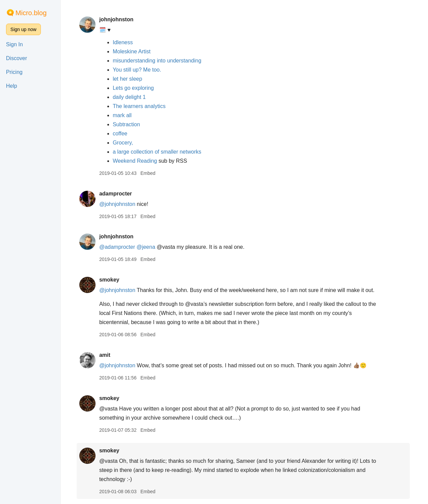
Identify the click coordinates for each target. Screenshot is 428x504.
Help (12, 86)
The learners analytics (140, 106)
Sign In (15, 44)
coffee (121, 134)
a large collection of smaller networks (158, 152)
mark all (123, 115)
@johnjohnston (118, 204)
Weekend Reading (137, 161)
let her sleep (128, 79)
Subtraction (127, 124)
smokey (110, 280)
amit (106, 355)
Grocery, (124, 143)
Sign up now (23, 29)
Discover (17, 58)
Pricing (14, 72)
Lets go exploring (134, 88)
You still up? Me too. (138, 70)
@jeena (147, 247)
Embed (149, 173)
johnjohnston (117, 19)
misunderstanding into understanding (158, 61)
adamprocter (117, 194)
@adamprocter (118, 247)
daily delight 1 (130, 97)
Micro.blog (31, 13)
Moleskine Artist (133, 51)
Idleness (124, 42)
